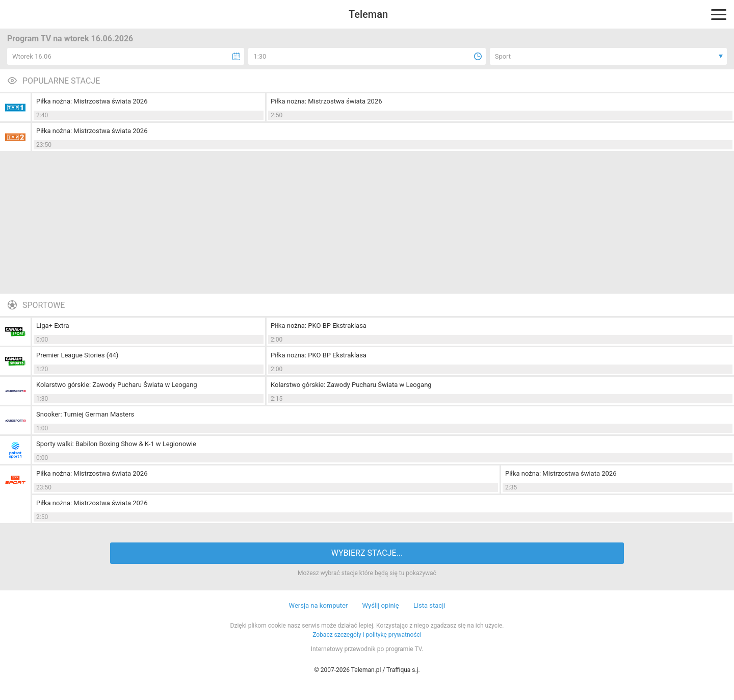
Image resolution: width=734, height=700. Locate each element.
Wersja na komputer (319, 605)
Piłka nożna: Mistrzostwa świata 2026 (92, 101)
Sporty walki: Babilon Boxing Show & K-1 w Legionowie (116, 444)
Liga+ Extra (53, 326)
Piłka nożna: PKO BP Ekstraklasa (319, 326)
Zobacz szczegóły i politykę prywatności (367, 635)
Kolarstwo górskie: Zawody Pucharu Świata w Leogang (117, 385)
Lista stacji (429, 605)
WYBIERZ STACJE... (367, 553)
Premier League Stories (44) (77, 355)
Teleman (368, 14)
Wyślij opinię (380, 605)
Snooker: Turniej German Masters (85, 414)
